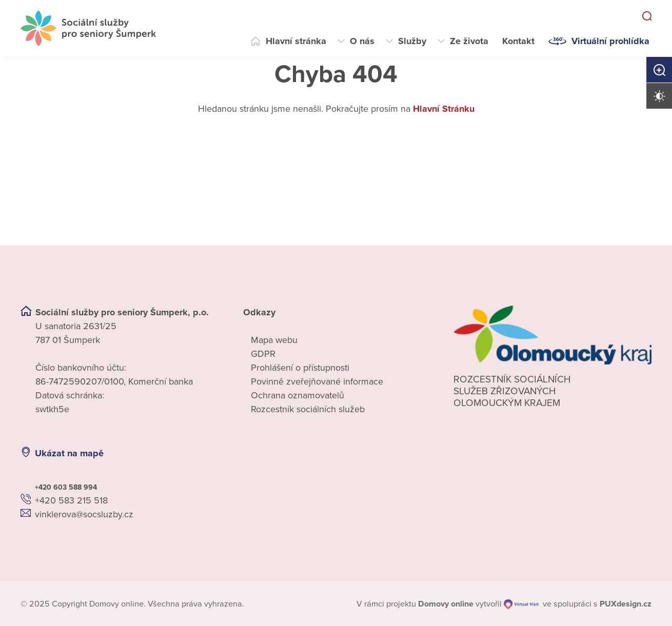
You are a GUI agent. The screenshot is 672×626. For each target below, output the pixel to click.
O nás (362, 41)
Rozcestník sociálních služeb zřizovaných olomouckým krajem (512, 391)
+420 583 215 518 (71, 500)
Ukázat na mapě (69, 453)
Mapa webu (274, 340)
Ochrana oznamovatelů (298, 395)
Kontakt (518, 41)
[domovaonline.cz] (446, 604)
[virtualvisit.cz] (521, 604)
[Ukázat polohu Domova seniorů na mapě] (185, 453)
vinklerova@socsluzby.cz (84, 514)
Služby (412, 41)
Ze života (469, 41)
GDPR (263, 354)
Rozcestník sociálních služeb (308, 409)
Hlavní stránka (296, 41)
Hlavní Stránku (444, 109)
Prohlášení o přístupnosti (300, 368)
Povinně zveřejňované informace (317, 381)
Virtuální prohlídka (610, 41)
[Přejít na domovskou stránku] (88, 28)
